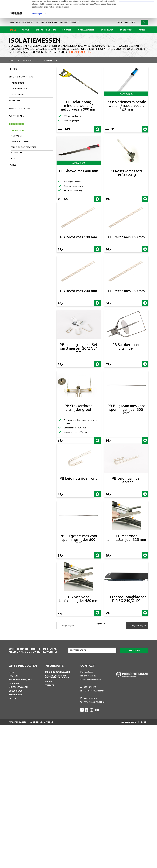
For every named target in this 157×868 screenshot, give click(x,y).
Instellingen (37, 30)
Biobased (14, 101)
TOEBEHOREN (28, 60)
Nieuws (48, 681)
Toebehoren (16, 124)
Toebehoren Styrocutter (23, 147)
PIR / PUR (14, 69)
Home (11, 60)
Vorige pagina (66, 626)
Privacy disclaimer (17, 722)
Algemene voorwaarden (42, 722)
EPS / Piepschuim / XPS (21, 77)
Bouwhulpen (17, 116)
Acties (13, 165)
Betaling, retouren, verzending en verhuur (57, 677)
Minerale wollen (19, 108)
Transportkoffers (20, 141)
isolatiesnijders (80, 52)
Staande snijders (19, 89)
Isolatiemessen (18, 130)
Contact (49, 685)
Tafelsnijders (17, 94)
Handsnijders (17, 83)
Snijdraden (16, 136)
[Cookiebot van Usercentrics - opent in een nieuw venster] (16, 30)
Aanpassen (137, 14)
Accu (13, 158)
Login (144, 722)
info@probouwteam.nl (94, 691)
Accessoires (16, 153)
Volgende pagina (137, 626)
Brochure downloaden (57, 672)
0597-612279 (90, 687)
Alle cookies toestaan (137, 6)
